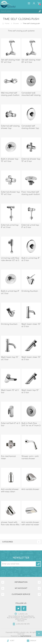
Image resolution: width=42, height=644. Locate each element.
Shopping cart (39, 3)
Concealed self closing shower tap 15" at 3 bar (30, 128)
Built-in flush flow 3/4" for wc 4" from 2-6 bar (31, 426)
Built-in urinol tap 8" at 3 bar (30, 259)
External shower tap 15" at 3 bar (31, 160)
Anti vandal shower (30, 489)
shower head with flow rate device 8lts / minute (11, 525)
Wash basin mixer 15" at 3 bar (31, 325)
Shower (16, 24)
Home (7, 24)
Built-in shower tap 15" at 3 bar (10, 160)
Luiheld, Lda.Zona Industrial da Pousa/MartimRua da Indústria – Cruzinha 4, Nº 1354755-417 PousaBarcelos (21, 617)
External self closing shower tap (10, 127)
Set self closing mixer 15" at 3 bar (11, 61)
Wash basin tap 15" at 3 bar (10, 358)
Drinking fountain (30, 291)
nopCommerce (26, 636)
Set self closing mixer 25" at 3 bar (31, 61)
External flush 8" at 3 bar (10, 424)
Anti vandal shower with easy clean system (10, 492)
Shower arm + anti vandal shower (30, 457)
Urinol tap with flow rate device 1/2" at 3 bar (10, 260)
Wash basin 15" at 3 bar (10, 391)
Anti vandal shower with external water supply (30, 525)
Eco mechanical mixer (8, 457)
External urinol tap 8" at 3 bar (10, 226)
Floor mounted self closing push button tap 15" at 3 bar (31, 194)
